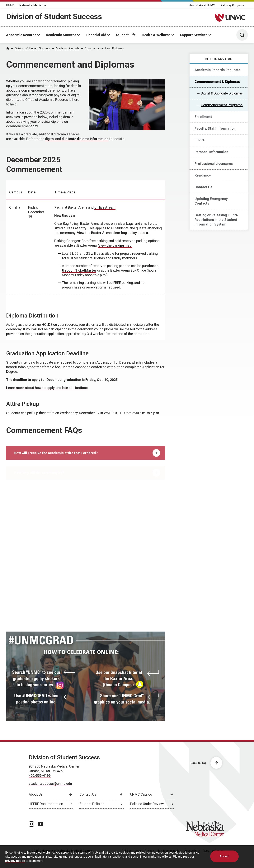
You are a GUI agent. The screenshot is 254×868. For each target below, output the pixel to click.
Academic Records (21, 35)
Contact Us (203, 187)
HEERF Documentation (46, 804)
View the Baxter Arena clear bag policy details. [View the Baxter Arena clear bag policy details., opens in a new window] (113, 233)
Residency (203, 175)
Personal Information (211, 152)
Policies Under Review (147, 804)
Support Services (194, 35)
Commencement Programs (222, 105)
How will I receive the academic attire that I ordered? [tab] (87, 457)
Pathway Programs (233, 5)
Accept (224, 856)
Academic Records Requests (217, 70)
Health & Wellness (156, 35)
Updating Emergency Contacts (211, 201)
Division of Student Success (54, 17)
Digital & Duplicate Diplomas (222, 93)
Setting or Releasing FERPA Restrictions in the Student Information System (216, 220)
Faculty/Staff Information (215, 128)
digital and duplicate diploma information (77, 139)
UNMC (10, 5)
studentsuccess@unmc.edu (50, 784)
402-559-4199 (40, 776)
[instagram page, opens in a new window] (31, 824)
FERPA (200, 140)
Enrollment (203, 117)
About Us (36, 794)
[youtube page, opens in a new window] (40, 824)
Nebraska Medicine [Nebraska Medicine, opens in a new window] (33, 5)
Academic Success (61, 35)
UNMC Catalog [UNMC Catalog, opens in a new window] (141, 794)
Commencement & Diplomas (217, 82)
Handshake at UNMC (202, 5)
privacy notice (15, 861)
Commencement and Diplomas (104, 48)
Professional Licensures (214, 164)
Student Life (126, 35)
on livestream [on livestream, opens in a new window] (105, 207)
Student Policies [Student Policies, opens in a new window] (92, 804)
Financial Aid (96, 35)
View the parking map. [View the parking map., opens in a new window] (115, 245)
